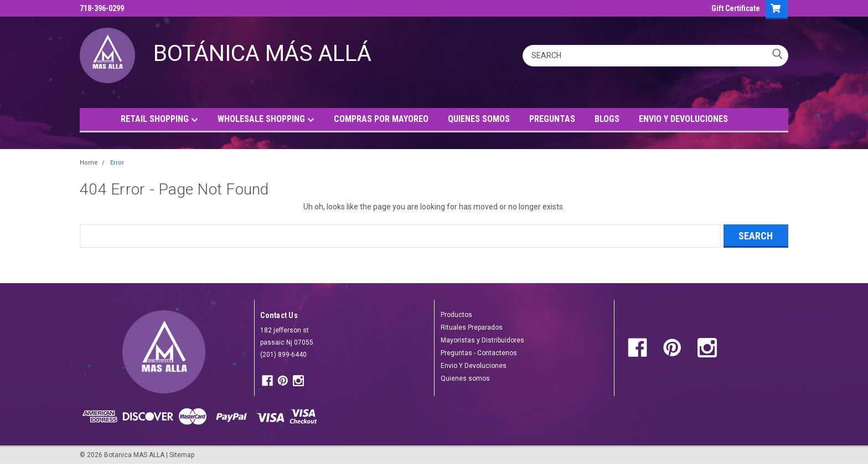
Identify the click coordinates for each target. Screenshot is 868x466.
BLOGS (607, 119)
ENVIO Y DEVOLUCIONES (683, 119)
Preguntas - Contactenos (479, 353)
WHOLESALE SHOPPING (266, 119)
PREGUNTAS (552, 119)
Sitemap (182, 455)
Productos (456, 315)
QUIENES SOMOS (479, 119)
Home (89, 163)
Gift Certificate (736, 8)
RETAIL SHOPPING (159, 119)
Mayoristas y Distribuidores (482, 340)
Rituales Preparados (472, 327)
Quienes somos (465, 378)
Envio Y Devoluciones (474, 366)
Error (117, 163)
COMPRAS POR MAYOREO (381, 119)
